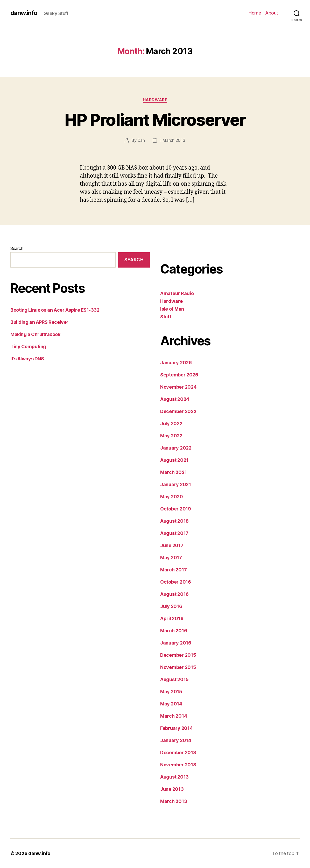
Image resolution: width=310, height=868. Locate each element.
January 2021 (176, 484)
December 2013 (178, 752)
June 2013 (172, 789)
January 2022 (176, 448)
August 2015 (174, 679)
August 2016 (174, 594)
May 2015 (171, 692)
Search (17, 248)
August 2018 (174, 521)
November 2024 (178, 387)
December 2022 (178, 411)
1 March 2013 (172, 140)
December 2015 (178, 655)
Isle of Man (172, 309)
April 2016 (172, 618)
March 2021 (173, 472)
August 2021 (174, 460)
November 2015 (178, 667)
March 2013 (174, 801)
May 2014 (171, 704)
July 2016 (171, 606)
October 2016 (176, 582)
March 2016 (174, 631)
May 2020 (172, 497)
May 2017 (171, 558)
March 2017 (173, 570)
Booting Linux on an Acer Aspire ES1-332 (55, 310)
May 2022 (171, 436)
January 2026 (176, 363)
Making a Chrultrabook (35, 334)
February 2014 (177, 728)
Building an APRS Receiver (39, 322)
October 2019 (176, 509)
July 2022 (171, 423)
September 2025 (179, 375)
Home (255, 13)
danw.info (24, 13)
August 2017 (174, 533)
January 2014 (176, 740)
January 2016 (176, 643)
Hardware (155, 100)
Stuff (166, 317)
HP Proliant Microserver (155, 120)
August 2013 (174, 777)
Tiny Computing (28, 346)
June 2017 (172, 545)
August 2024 (175, 399)
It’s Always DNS (27, 359)
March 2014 (174, 716)
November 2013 (178, 765)
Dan (141, 140)
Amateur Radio (177, 293)
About (272, 13)
